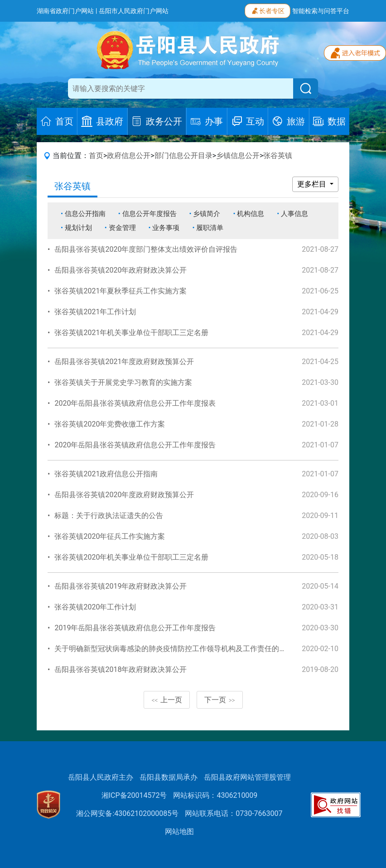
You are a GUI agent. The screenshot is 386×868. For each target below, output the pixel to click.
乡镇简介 (207, 214)
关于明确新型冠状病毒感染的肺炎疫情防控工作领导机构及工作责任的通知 (174, 649)
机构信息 (251, 214)
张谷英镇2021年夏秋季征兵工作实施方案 (121, 291)
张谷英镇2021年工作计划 (95, 312)
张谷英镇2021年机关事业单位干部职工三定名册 (131, 333)
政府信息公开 (129, 156)
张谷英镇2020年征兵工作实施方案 (110, 536)
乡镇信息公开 (238, 156)
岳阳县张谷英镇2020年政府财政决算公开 (121, 270)
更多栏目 (313, 184)
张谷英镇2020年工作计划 (95, 607)
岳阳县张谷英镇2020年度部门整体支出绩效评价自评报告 (146, 249)
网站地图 (179, 832)
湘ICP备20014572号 (134, 795)
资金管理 (122, 228)
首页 (96, 156)
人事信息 (294, 214)
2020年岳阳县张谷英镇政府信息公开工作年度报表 (135, 403)
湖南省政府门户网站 (65, 11)
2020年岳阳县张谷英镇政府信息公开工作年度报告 (135, 445)
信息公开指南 (85, 214)
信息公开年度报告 (150, 214)
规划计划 (78, 228)
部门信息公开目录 (183, 156)
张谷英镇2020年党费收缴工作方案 (110, 424)
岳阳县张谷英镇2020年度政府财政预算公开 (124, 495)
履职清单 (210, 228)
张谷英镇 (278, 156)
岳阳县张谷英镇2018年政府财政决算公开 (121, 669)
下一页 (220, 700)
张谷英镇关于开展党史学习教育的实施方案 (123, 382)
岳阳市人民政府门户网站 (134, 11)
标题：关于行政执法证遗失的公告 (109, 516)
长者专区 (268, 10)
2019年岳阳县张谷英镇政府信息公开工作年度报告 (135, 628)
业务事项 (166, 228)
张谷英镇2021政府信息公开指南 (106, 474)
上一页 (167, 700)
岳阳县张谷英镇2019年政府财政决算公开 (121, 586)
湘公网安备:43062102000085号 (127, 813)
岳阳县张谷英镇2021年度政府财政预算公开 (124, 362)
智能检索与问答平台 (321, 11)
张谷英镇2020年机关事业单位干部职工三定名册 (131, 557)
